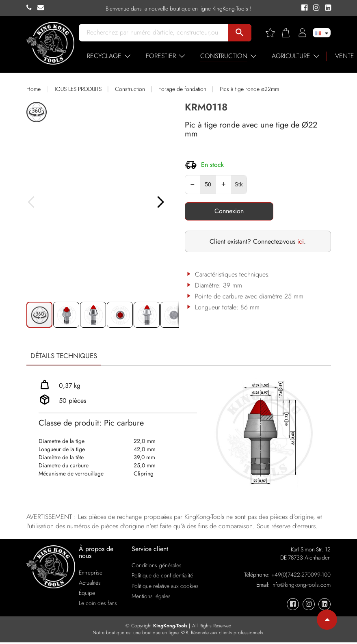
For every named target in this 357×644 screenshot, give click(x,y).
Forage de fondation (182, 89)
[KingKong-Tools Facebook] (303, 8)
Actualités (90, 584)
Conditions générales (157, 567)
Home (34, 89)
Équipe (87, 594)
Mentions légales (151, 597)
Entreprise (91, 574)
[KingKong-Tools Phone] (32, 8)
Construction (130, 89)
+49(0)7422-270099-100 (301, 576)
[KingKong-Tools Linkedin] (326, 8)
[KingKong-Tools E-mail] (43, 8)
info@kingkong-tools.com (301, 586)
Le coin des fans (98, 605)
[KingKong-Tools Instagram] (315, 8)
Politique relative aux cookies (165, 587)
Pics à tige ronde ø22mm (249, 89)
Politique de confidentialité (162, 577)
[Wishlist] (273, 33)
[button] (170, 211)
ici (301, 241)
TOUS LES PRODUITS (78, 89)
